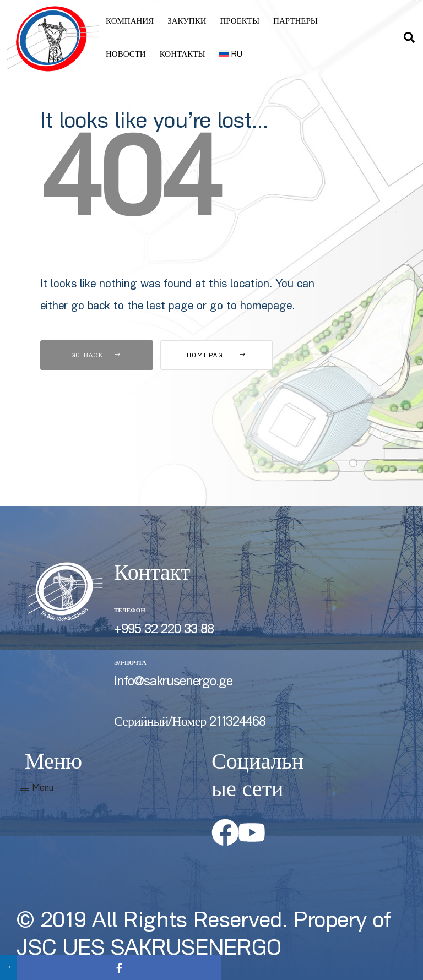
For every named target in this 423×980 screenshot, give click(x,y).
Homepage (221, 356)
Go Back (97, 356)
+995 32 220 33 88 (164, 630)
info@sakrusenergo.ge (173, 683)
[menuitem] (231, 55)
